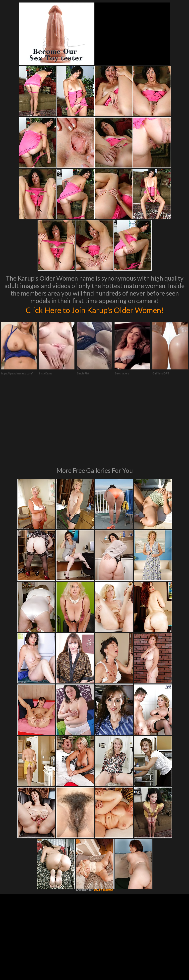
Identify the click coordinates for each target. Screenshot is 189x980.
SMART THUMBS (103, 820)
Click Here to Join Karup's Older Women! (95, 310)
